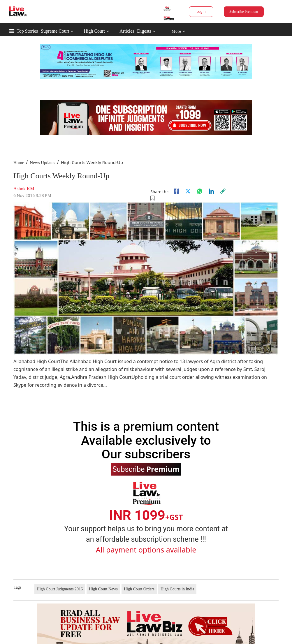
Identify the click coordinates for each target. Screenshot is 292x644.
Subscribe (146, 469)
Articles (127, 31)
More (178, 31)
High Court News (103, 589)
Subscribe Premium (244, 12)
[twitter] (188, 191)
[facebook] (176, 191)
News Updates (42, 163)
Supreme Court (55, 31)
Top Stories (27, 31)
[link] (223, 191)
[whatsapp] (200, 191)
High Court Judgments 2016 (60, 589)
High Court (94, 31)
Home (19, 163)
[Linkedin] (211, 191)
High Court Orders (139, 589)
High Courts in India (177, 589)
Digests (144, 31)
